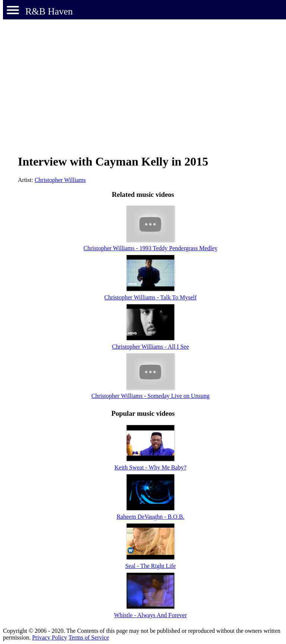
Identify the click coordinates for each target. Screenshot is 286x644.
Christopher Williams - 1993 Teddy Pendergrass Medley (150, 248)
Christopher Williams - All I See (151, 347)
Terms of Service (89, 637)
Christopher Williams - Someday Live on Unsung (150, 396)
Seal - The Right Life (150, 566)
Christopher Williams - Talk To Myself (150, 297)
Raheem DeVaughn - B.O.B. (150, 517)
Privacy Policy (50, 637)
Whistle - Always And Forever (150, 615)
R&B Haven (49, 11)
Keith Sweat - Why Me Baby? (151, 467)
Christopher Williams (60, 180)
